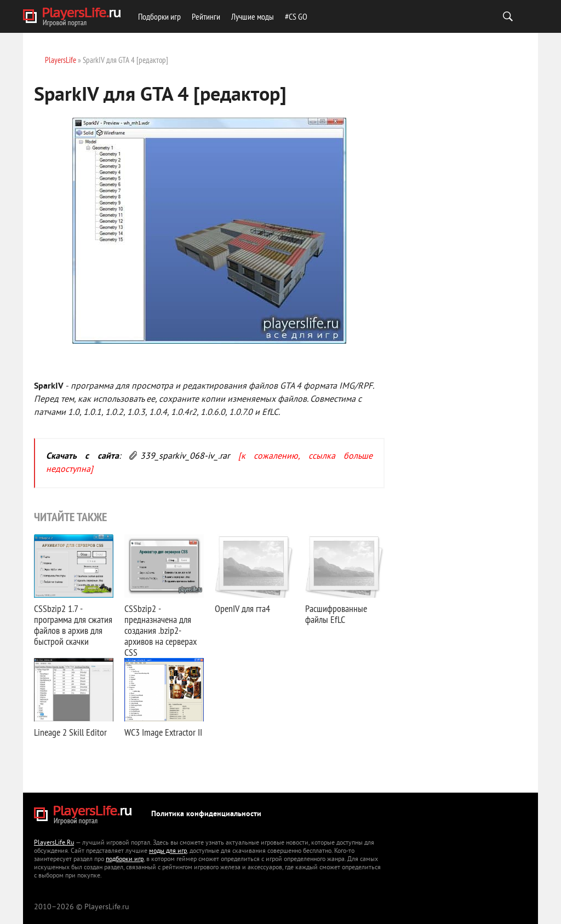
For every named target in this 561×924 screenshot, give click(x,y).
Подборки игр (159, 16)
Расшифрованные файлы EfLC (336, 614)
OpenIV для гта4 (242, 608)
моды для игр (168, 851)
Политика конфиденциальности (206, 814)
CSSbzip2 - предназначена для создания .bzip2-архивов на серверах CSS (161, 630)
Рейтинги (206, 16)
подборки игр (125, 860)
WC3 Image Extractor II (163, 732)
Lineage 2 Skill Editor (70, 732)
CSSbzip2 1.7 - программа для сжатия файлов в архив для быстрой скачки (73, 625)
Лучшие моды (253, 16)
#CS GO (296, 16)
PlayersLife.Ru (54, 843)
